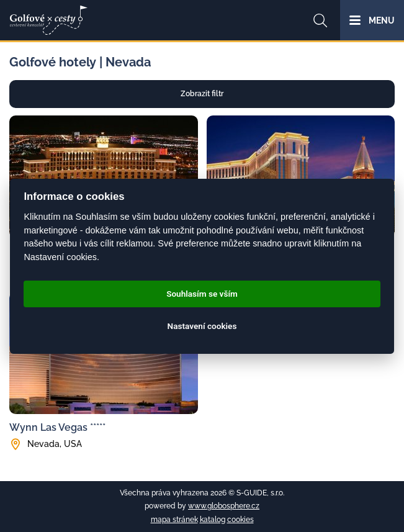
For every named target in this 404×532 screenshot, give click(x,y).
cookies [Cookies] (240, 520)
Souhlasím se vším (202, 294)
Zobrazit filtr (202, 94)
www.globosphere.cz (224, 506)
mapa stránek (174, 520)
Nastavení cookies (202, 326)
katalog (213, 520)
